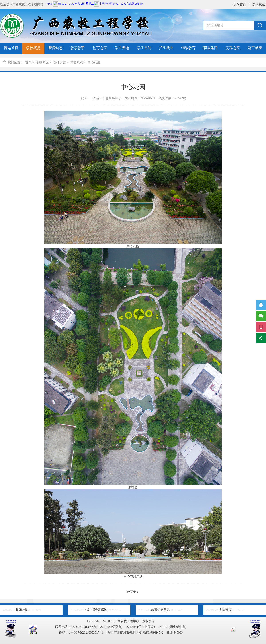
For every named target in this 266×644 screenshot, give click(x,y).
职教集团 (211, 48)
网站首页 (11, 48)
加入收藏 (259, 4)
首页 (28, 62)
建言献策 (255, 48)
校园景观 (77, 62)
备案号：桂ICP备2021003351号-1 (81, 633)
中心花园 (94, 62)
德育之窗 (100, 48)
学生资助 (144, 48)
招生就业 (166, 48)
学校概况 (33, 48)
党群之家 (233, 48)
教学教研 (78, 48)
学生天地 (122, 48)
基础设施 (59, 62)
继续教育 (188, 48)
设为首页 (240, 4)
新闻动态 (55, 48)
